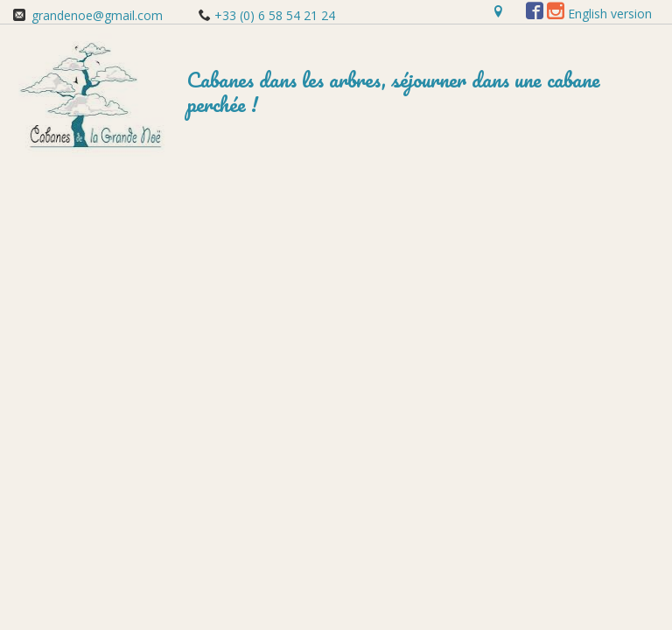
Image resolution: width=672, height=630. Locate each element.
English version (610, 14)
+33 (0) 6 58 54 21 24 (273, 15)
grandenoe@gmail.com (97, 15)
